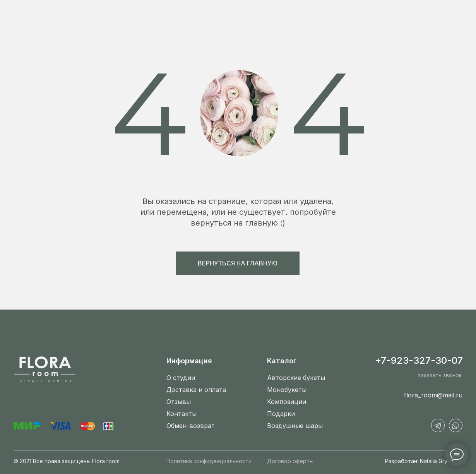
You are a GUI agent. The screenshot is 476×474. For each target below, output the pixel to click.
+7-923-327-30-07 (419, 360)
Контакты (181, 414)
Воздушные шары (295, 426)
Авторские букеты (296, 378)
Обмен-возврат (191, 426)
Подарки (281, 414)
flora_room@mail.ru (433, 395)
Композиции (287, 402)
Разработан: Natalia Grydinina (424, 461)
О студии (181, 378)
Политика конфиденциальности (209, 461)
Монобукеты (287, 390)
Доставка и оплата (196, 390)
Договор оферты (290, 461)
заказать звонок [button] (440, 375)
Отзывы (179, 402)
